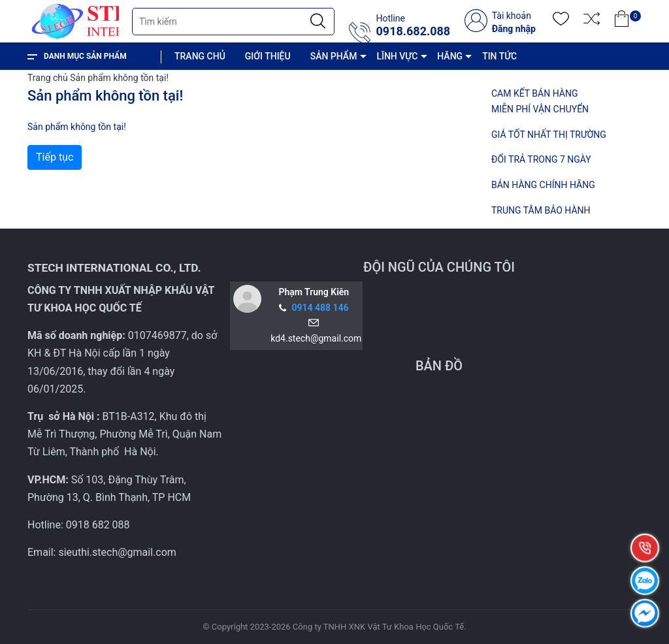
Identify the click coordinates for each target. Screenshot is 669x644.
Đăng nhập (514, 29)
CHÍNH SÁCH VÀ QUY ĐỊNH (240, 84)
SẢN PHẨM (334, 56)
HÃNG (450, 56)
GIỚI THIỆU (268, 56)
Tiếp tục (55, 157)
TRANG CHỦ (200, 56)
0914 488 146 (320, 308)
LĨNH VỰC (397, 56)
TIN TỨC (499, 56)
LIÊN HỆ (333, 84)
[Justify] (318, 22)
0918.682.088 (413, 31)
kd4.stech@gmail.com (314, 338)
